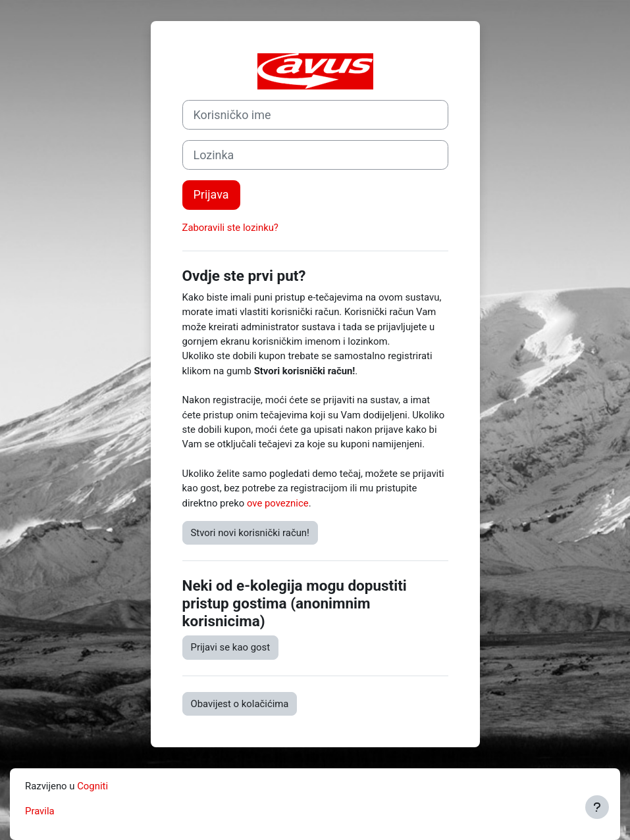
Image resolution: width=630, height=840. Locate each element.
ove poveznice (278, 503)
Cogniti (92, 786)
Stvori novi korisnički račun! (250, 533)
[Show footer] (597, 807)
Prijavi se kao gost (231, 647)
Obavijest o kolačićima (240, 704)
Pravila (40, 811)
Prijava (211, 194)
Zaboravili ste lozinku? (230, 228)
